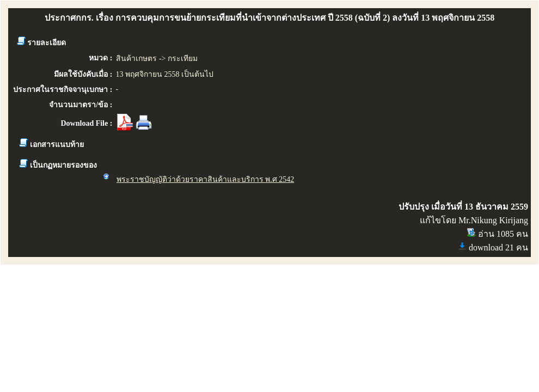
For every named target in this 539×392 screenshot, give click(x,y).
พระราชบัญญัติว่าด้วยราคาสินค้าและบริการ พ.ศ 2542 (206, 179)
